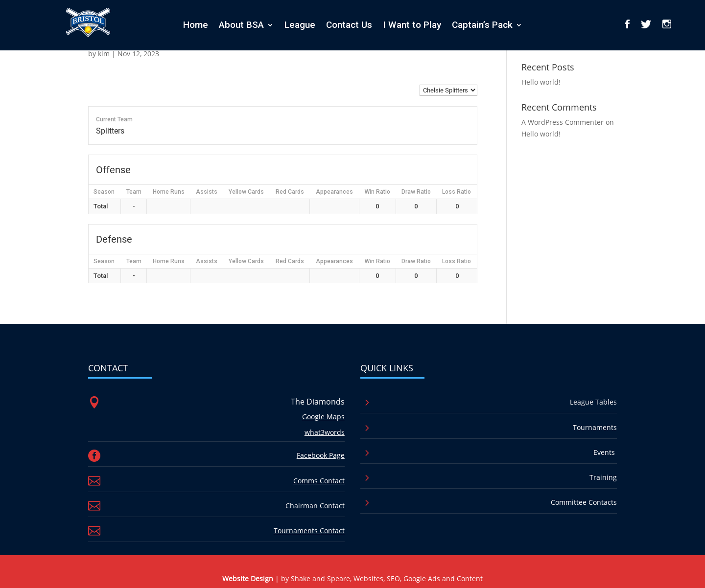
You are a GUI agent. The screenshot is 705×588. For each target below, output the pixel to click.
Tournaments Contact (309, 531)
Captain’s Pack (482, 25)
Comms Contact (319, 481)
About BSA (241, 25)
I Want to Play (412, 25)
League (300, 25)
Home (196, 25)
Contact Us (349, 25)
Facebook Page (321, 455)
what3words (325, 432)
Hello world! (541, 82)
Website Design (248, 578)
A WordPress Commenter (563, 122)
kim (104, 54)
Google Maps (323, 417)
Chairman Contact (315, 506)
